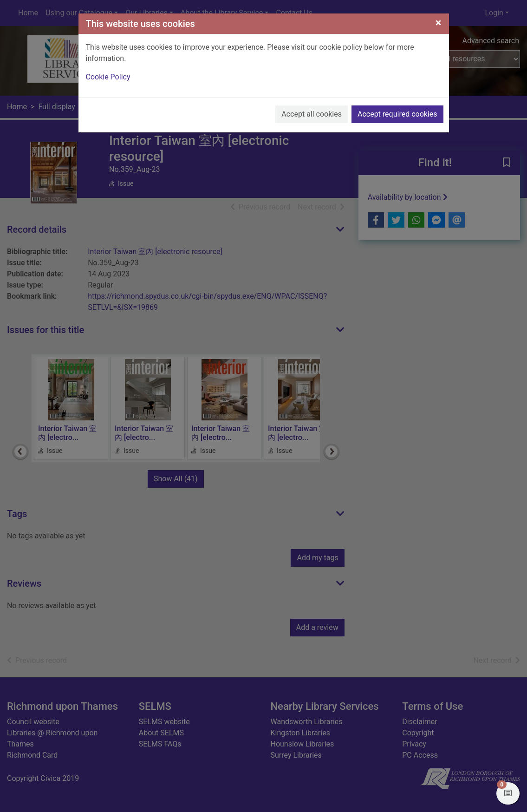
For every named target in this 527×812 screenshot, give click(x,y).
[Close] (439, 23)
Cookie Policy (108, 77)
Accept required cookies (397, 114)
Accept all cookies (312, 114)
